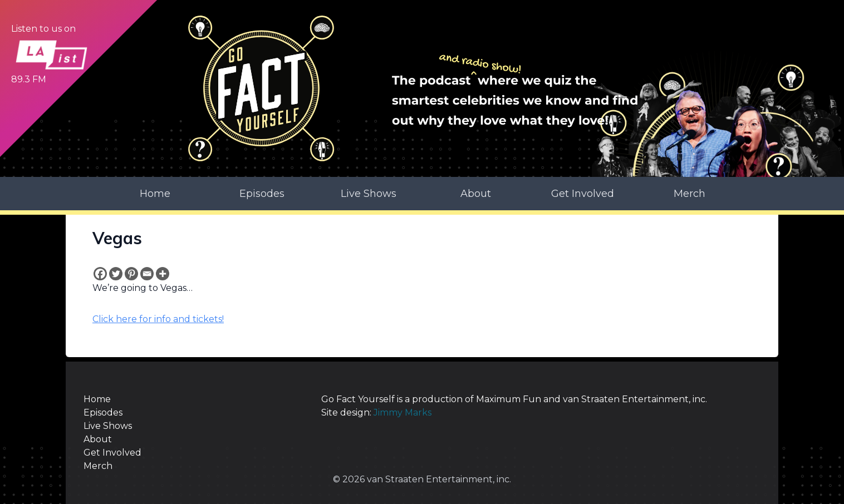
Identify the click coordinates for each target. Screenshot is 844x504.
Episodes (262, 194)
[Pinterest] (131, 274)
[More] (163, 274)
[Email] (147, 274)
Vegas (117, 238)
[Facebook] (100, 274)
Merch (690, 194)
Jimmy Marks (403, 412)
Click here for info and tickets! (158, 319)
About (476, 194)
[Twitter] (116, 274)
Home (155, 194)
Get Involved (583, 194)
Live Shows (369, 194)
